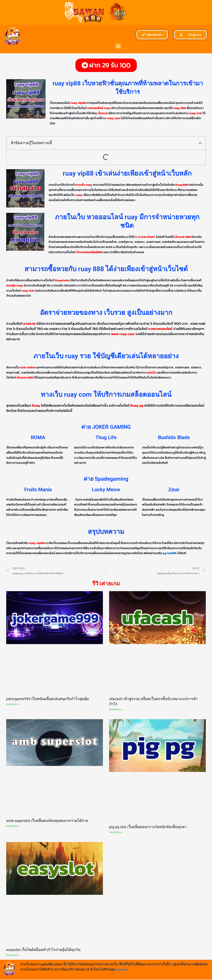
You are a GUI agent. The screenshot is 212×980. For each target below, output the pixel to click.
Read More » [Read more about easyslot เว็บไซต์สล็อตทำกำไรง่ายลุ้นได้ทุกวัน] (13, 955)
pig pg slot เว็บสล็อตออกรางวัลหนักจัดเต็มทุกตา (148, 827)
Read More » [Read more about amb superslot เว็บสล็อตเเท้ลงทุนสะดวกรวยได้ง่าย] (13, 826)
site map (122, 970)
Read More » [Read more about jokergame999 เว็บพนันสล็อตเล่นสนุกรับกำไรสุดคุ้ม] (13, 704)
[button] (118, 46)
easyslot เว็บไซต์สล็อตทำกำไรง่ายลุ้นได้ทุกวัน (43, 950)
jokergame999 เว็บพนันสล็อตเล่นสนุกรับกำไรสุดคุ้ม (48, 699)
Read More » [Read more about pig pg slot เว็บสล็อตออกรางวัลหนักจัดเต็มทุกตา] (116, 833)
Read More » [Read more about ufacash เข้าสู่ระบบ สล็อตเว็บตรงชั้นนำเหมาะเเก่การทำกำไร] (116, 709)
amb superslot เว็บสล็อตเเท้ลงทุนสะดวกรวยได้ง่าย (47, 821)
